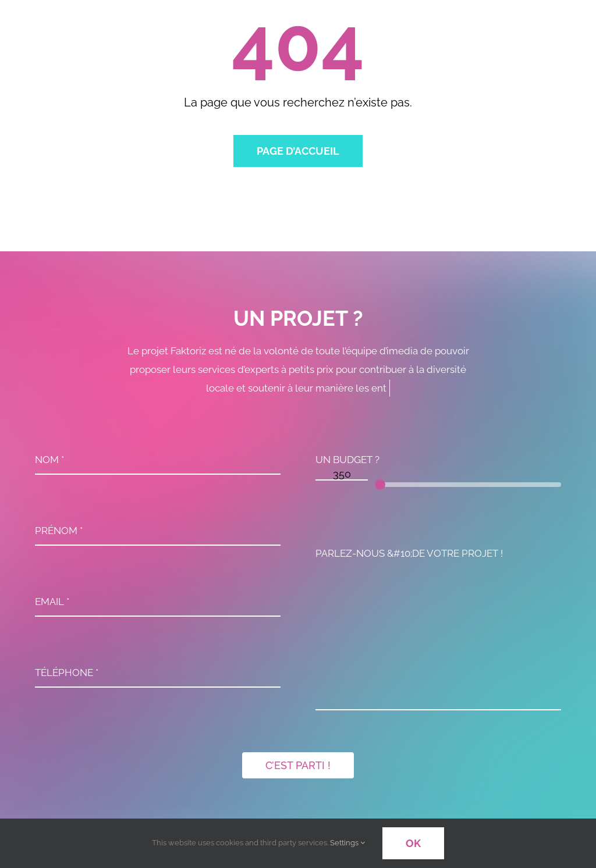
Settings (347, 843)
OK (413, 843)
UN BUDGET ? (347, 463)
